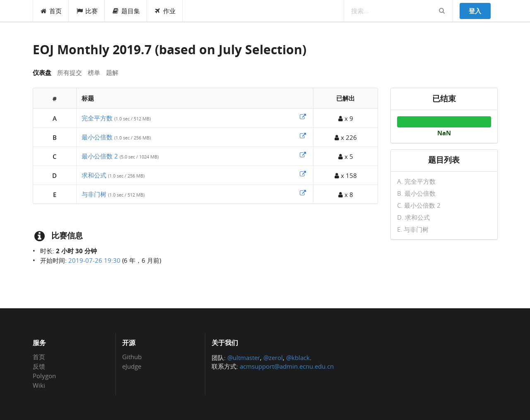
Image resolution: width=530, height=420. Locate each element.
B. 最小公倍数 (416, 193)
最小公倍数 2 (100, 156)
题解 (112, 72)
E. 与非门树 (413, 229)
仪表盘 (42, 72)
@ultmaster (244, 358)
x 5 (346, 156)
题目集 (126, 11)
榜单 (94, 72)
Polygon (44, 376)
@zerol (273, 358)
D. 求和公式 (413, 217)
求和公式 (94, 175)
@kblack (298, 358)
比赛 (87, 11)
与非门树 (94, 194)
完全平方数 (97, 118)
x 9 (346, 118)
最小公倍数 (97, 137)
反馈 (39, 366)
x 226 (346, 137)
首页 (51, 11)
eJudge (132, 366)
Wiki (39, 385)
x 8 (346, 194)
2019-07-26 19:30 (94, 260)
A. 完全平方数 (416, 182)
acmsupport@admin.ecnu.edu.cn (287, 366)
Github (132, 357)
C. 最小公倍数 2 (419, 205)
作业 (165, 11)
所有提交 (70, 72)
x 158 (346, 175)
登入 (475, 11)
